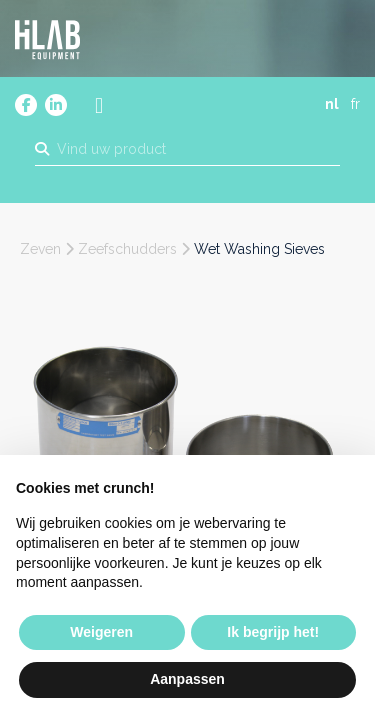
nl (332, 104)
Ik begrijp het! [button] (273, 632)
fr (355, 104)
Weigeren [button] (101, 632)
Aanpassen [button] (187, 679)
